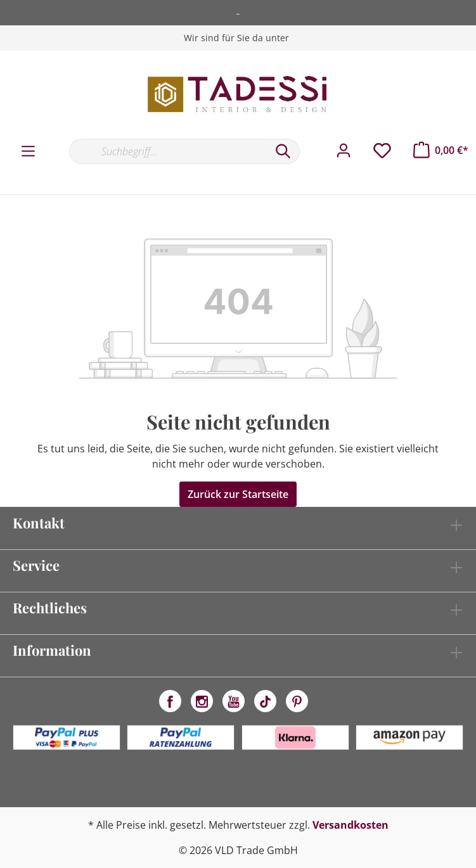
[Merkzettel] (382, 151)
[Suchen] (283, 151)
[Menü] (28, 151)
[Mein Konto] (344, 151)
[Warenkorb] (441, 150)
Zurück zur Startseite (238, 494)
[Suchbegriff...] (168, 151)
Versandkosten (351, 825)
